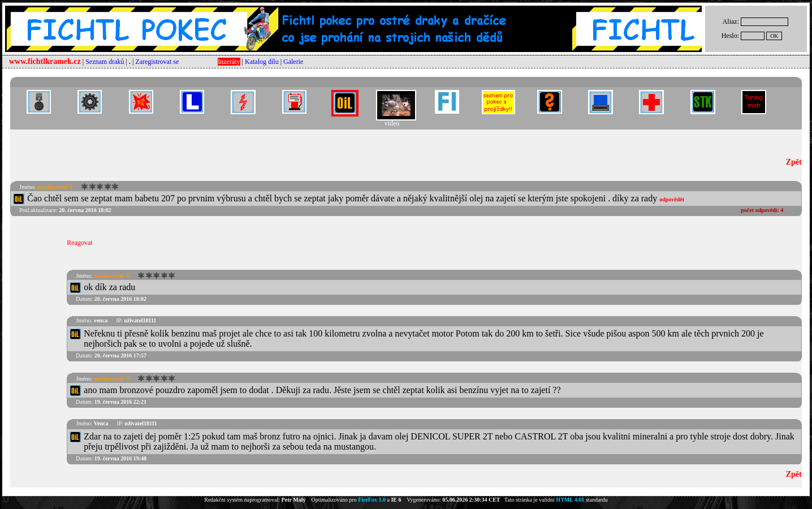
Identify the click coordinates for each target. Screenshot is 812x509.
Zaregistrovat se (157, 62)
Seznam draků (105, 62)
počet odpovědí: (762, 210)
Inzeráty (229, 62)
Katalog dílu (262, 62)
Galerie (293, 62)
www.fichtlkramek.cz (45, 61)
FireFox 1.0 (372, 500)
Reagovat (79, 243)
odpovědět (672, 199)
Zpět (794, 162)
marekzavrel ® (55, 187)
